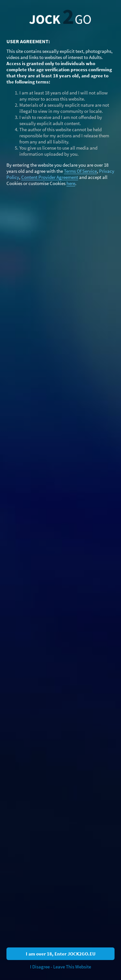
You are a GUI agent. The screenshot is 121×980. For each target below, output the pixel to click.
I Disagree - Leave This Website (60, 967)
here (71, 183)
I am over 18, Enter (61, 954)
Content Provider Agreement (50, 177)
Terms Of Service (80, 171)
